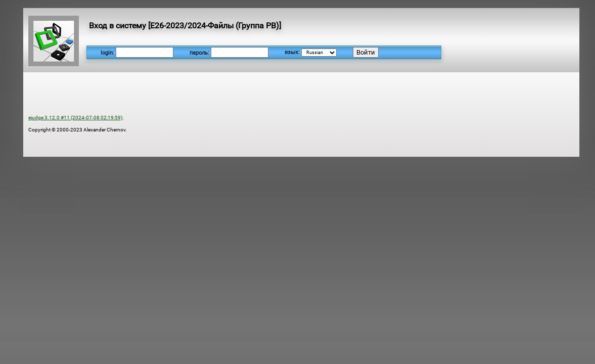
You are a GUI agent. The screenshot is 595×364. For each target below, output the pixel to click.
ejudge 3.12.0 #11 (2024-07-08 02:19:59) (75, 118)
